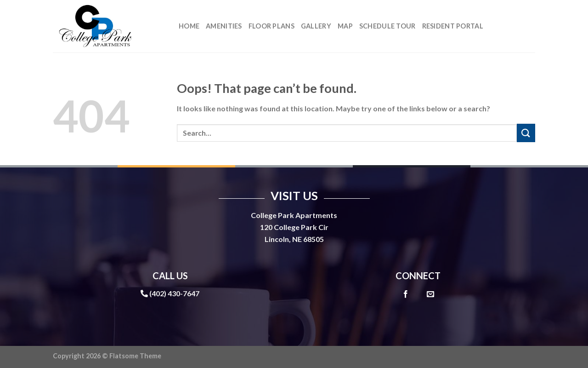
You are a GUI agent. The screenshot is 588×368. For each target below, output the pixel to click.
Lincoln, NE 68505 (294, 239)
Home (189, 26)
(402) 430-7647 (174, 293)
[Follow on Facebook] (406, 294)
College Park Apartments (294, 215)
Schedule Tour (387, 26)
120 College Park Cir (294, 227)
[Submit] (526, 133)
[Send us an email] (430, 294)
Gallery (316, 26)
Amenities (224, 26)
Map (345, 26)
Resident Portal (453, 26)
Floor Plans (271, 26)
